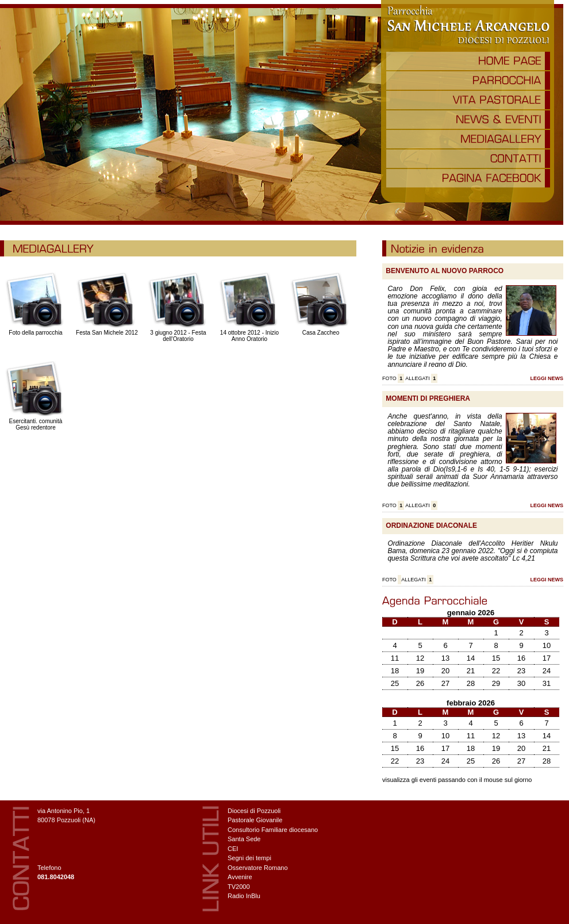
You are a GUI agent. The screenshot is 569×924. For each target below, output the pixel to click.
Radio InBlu (244, 896)
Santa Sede (244, 839)
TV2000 (239, 887)
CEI (233, 849)
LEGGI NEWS (547, 378)
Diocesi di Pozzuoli (254, 811)
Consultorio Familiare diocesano (273, 830)
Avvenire (240, 877)
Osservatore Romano (258, 868)
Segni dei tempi (249, 858)
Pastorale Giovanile (255, 820)
